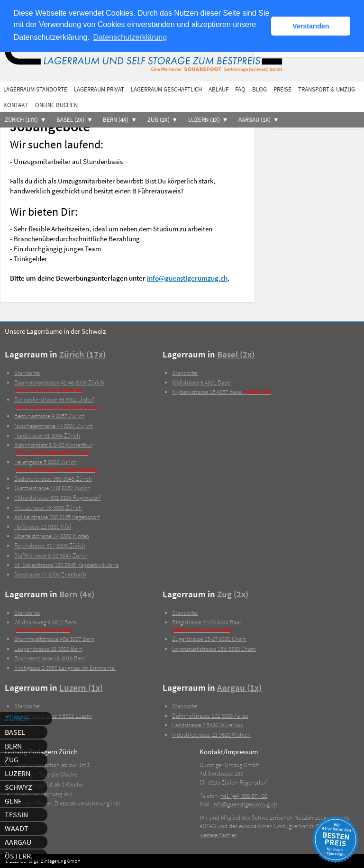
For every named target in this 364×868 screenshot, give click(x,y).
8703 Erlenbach (50, 574)
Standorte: (27, 373)
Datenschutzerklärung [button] (130, 37)
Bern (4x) (116, 120)
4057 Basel (222, 392)
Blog (259, 89)
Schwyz (18, 787)
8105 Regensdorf (57, 498)
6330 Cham (209, 639)
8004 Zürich (47, 435)
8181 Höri (43, 526)
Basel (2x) (70, 120)
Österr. (19, 856)
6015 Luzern (53, 716)
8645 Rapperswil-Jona (66, 565)
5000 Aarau (210, 716)
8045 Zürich (51, 555)
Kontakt (16, 105)
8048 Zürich (53, 479)
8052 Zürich (52, 488)
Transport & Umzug (327, 89)
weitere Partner (218, 835)
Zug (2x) (159, 120)
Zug (12, 759)
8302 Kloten (52, 536)
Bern (13, 746)
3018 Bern (50, 658)
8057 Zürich (50, 416)
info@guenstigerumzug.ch (187, 278)
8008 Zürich (48, 507)
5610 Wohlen (211, 735)
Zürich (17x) (21, 120)
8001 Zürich (54, 426)
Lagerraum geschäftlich (166, 89)
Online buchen (56, 105)
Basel (15, 732)
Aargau (18, 842)
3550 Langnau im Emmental (65, 668)
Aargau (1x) (255, 120)
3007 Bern (54, 639)
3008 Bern (48, 649)
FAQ (240, 89)
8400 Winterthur (88, 449)
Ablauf (218, 89)
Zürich (17, 718)
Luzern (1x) (204, 120)
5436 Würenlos (207, 725)
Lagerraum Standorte (35, 89)
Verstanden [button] (311, 26)
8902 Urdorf (88, 403)
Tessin (16, 814)
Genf (13, 801)
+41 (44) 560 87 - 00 (244, 796)
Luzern (18, 773)
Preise (282, 89)
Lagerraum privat (99, 89)
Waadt (17, 828)
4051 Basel (201, 382)
